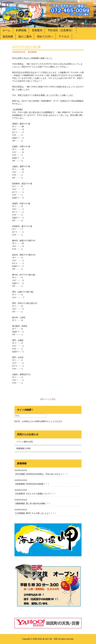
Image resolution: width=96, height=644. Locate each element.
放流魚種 (8, 37)
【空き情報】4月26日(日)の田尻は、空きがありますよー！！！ (41, 474)
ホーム (7, 30)
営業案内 (37, 30)
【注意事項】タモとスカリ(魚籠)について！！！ (35, 494)
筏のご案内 (25, 37)
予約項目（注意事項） (61, 30)
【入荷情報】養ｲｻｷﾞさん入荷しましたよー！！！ (35, 513)
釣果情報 (21, 30)
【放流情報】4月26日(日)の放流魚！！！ (32, 484)
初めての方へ (45, 37)
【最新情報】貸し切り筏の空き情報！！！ (33, 504)
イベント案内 (22, 442)
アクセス (64, 37)
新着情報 (20, 448)
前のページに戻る (48, 399)
